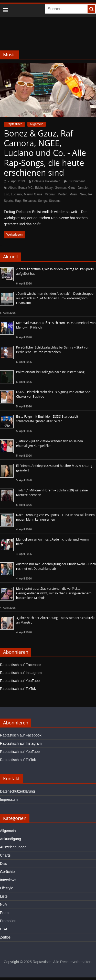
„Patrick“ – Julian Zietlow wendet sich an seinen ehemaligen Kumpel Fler (50, 443)
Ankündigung (10, 839)
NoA (3, 904)
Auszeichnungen (13, 847)
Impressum (9, 799)
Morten (62, 194)
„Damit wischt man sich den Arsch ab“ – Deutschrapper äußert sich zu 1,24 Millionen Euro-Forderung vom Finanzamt (55, 298)
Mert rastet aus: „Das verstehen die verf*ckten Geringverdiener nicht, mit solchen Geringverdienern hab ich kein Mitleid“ (54, 593)
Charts (5, 855)
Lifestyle (7, 888)
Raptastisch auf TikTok (18, 689)
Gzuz (72, 188)
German (60, 188)
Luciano (16, 194)
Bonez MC (26, 188)
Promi (5, 913)
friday (49, 188)
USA (4, 929)
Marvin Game (33, 194)
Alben (12, 188)
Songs (42, 201)
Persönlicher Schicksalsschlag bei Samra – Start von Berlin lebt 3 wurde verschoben (53, 350)
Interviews (8, 880)
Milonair (50, 194)
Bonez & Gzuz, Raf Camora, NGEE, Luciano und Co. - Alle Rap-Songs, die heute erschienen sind (45, 153)
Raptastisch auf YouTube (20, 681)
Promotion (8, 921)
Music (74, 194)
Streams (55, 201)
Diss (3, 863)
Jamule (83, 188)
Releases (29, 201)
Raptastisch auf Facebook (21, 665)
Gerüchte (7, 872)
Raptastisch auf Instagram (21, 673)
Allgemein (37, 124)
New (83, 194)
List (6, 194)
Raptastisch (14, 124)
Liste (4, 896)
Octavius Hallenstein (46, 181)
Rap (18, 201)
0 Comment (74, 181)
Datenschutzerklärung (17, 791)
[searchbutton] (91, 9)
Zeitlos (5, 937)
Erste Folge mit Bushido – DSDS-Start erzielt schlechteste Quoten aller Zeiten (47, 419)
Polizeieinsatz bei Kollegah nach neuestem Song (50, 372)
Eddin (39, 188)
